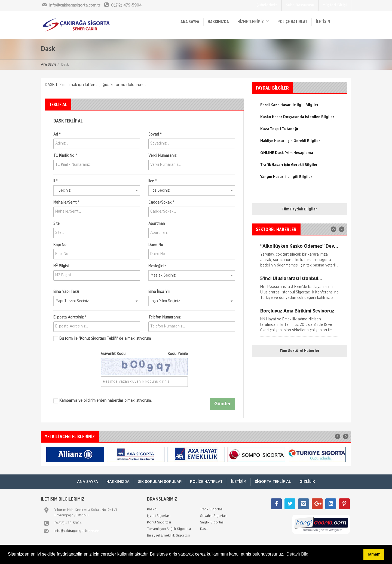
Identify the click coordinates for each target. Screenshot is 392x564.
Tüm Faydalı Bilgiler (299, 209)
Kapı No (60, 245)
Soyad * (155, 134)
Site (56, 224)
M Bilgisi (61, 266)
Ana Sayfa (48, 65)
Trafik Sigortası (212, 509)
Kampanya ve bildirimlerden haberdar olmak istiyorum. (102, 401)
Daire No (156, 245)
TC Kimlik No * (65, 156)
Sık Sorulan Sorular (160, 482)
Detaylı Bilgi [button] (298, 554)
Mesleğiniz (157, 266)
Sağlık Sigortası (212, 522)
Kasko (152, 509)
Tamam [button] (374, 554)
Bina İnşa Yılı (159, 292)
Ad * (57, 134)
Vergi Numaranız (162, 156)
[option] (299, 143)
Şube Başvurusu (300, 5)
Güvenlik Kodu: (144, 354)
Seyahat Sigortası (214, 516)
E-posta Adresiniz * (70, 317)
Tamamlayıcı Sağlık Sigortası (169, 529)
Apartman (157, 224)
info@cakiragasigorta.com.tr (77, 531)
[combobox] (97, 191)
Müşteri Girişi (335, 5)
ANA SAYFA (190, 22)
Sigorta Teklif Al (273, 482)
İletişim (323, 22)
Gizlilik (307, 482)
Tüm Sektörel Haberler (300, 351)
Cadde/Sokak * (161, 203)
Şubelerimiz (267, 5)
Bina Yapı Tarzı (66, 292)
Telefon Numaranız (164, 317)
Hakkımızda (218, 22)
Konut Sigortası (159, 522)
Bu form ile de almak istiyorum (102, 339)
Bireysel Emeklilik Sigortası (168, 536)
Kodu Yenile (178, 354)
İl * (55, 181)
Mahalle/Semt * (66, 203)
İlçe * (152, 181)
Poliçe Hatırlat (292, 22)
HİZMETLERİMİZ (253, 21)
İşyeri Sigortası (159, 516)
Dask (204, 529)
